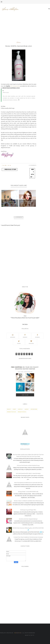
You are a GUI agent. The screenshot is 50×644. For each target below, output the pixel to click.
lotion (19, 42)
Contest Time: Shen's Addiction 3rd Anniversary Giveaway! (28, 537)
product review (22, 412)
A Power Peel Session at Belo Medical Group (28, 465)
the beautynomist (15, 86)
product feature (11, 412)
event (14, 409)
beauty (9, 409)
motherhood (34, 409)
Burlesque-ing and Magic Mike (28, 510)
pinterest (25, 336)
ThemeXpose (18, 633)
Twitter (19, 342)
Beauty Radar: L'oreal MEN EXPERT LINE (28, 492)
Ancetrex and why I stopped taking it (28, 519)
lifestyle (20, 409)
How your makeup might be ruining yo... (27, 203)
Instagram (13, 336)
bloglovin (31, 342)
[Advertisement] (26, 29)
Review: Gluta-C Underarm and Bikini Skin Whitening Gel (28, 501)
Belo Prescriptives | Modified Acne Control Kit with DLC (28, 483)
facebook (37, 336)
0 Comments (33, 165)
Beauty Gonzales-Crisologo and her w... (10, 203)
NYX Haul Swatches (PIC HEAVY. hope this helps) (28, 473)
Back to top (30, 635)
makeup (27, 409)
